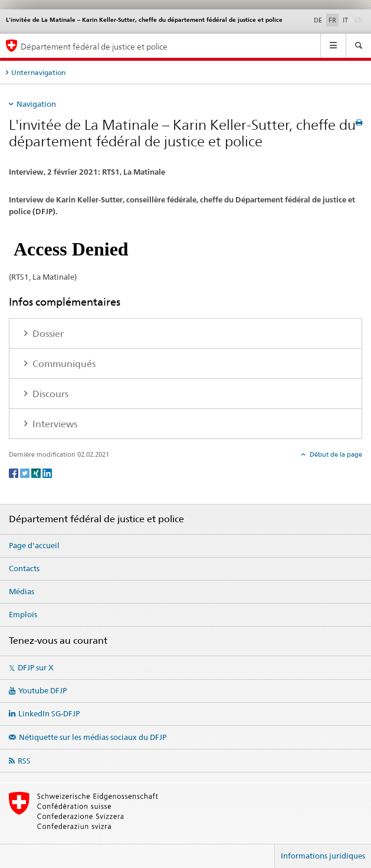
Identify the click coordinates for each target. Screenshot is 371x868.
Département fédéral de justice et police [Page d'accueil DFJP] (94, 46)
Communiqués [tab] (63, 364)
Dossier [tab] (47, 334)
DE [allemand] (318, 20)
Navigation (36, 104)
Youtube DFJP (42, 690)
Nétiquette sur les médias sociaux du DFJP (93, 737)
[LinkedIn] (47, 472)
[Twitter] (26, 472)
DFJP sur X (36, 667)
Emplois (23, 614)
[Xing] (37, 472)
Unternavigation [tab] (38, 72)
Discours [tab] (49, 394)
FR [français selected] (332, 20)
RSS (24, 761)
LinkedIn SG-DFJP (49, 713)
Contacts (24, 568)
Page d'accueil (34, 545)
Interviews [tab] (54, 424)
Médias (22, 591)
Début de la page (335, 454)
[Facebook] (14, 472)
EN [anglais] (360, 19)
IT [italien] (345, 20)
